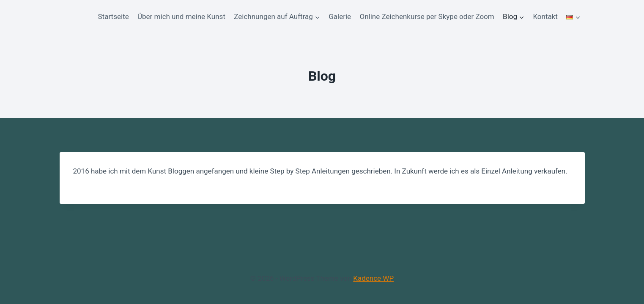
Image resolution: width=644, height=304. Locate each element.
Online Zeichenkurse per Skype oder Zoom (427, 16)
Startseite (114, 16)
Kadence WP (373, 278)
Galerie (340, 16)
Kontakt (545, 16)
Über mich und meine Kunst (181, 16)
